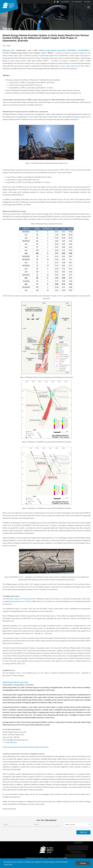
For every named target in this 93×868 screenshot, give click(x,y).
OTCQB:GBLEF (84, 50)
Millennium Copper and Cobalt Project (19, 599)
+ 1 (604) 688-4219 (10, 742)
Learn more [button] (8, 864)
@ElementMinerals (42, 747)
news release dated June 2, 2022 (73, 66)
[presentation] (59, 832)
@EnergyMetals (14, 747)
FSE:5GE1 (6, 53)
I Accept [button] (83, 863)
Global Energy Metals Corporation (53, 50)
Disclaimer (64, 858)
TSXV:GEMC (71, 50)
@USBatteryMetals (28, 747)
